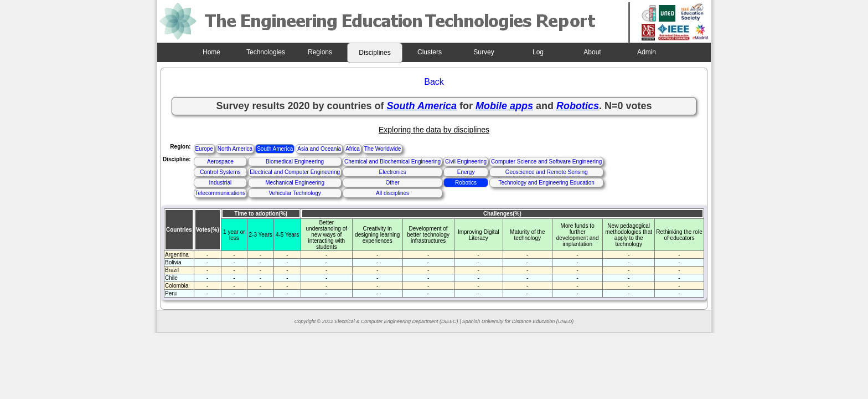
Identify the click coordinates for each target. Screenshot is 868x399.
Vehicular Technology (294, 193)
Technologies (266, 52)
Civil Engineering (466, 162)
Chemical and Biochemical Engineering (392, 162)
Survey (484, 52)
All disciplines (392, 193)
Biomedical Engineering (295, 162)
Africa (353, 149)
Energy (466, 172)
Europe (204, 149)
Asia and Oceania (319, 149)
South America (275, 149)
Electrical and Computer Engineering (295, 172)
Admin (647, 52)
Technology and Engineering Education (546, 183)
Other (393, 183)
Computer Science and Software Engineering (546, 162)
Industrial (221, 183)
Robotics (466, 183)
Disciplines (374, 53)
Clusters (430, 52)
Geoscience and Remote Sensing (547, 172)
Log (538, 52)
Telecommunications (221, 193)
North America (235, 149)
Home (211, 52)
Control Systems (220, 172)
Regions (320, 52)
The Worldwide (383, 149)
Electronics (393, 172)
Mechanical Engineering (295, 183)
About (592, 52)
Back (434, 82)
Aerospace (220, 162)
